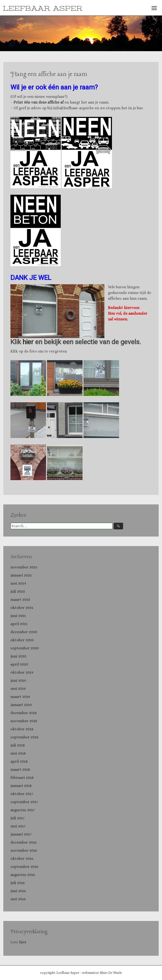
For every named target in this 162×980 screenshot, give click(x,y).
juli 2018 (18, 745)
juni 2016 (18, 891)
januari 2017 (21, 834)
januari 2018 (21, 786)
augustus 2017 (23, 810)
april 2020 (19, 664)
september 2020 (25, 648)
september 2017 (24, 802)
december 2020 (24, 632)
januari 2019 (21, 705)
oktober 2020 (22, 640)
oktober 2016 (22, 858)
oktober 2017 (22, 794)
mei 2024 (18, 583)
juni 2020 (18, 656)
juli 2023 (18, 591)
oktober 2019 (22, 672)
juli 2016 (18, 883)
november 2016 (24, 850)
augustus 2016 (23, 875)
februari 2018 (22, 778)
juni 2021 (18, 616)
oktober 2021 (22, 608)
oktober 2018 (22, 729)
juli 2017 (17, 818)
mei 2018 (18, 753)
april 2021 (19, 624)
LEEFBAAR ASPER (43, 9)
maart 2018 (20, 769)
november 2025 (24, 567)
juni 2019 (18, 680)
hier (28, 342)
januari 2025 (21, 575)
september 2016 (24, 867)
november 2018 (24, 721)
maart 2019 (20, 697)
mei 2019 (18, 689)
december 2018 (24, 713)
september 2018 (24, 737)
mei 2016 (18, 899)
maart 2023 (20, 599)
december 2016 (23, 842)
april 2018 (19, 761)
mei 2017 (18, 826)
